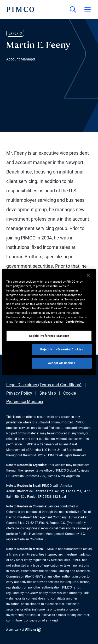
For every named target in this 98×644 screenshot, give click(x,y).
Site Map (48, 393)
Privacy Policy (19, 393)
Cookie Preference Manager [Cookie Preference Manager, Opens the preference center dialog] (49, 336)
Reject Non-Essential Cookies (62, 349)
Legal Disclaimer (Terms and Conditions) (44, 385)
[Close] (88, 275)
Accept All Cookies (62, 363)
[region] (49, 322)
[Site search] (73, 9)
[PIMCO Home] (20, 9)
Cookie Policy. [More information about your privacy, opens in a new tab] (75, 322)
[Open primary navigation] (88, 9)
